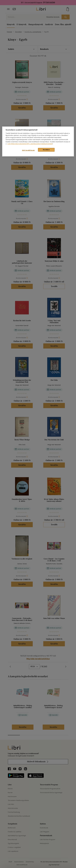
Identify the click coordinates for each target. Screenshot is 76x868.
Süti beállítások (28, 150)
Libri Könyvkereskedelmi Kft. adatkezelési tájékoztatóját (30, 144)
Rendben (46, 150)
